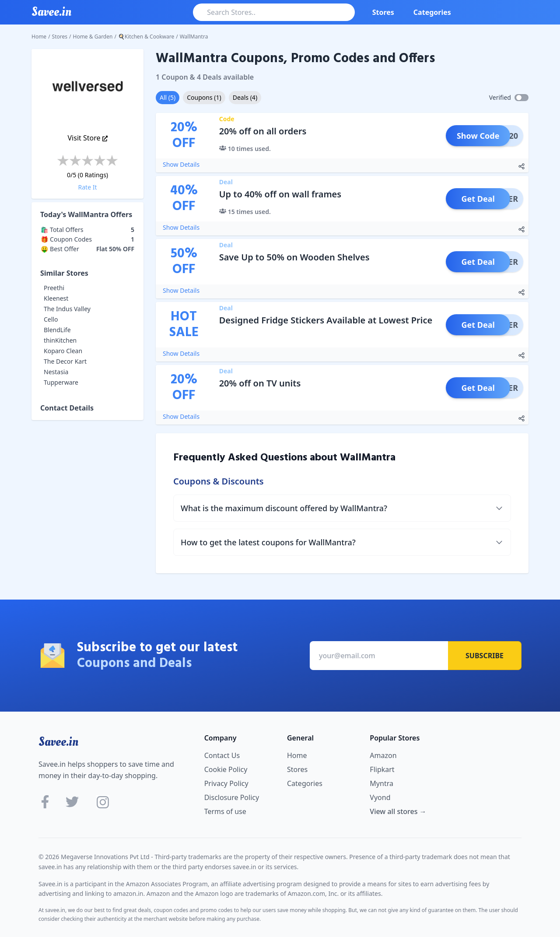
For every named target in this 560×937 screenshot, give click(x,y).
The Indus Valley (67, 309)
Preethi (54, 288)
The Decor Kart (65, 361)
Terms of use (225, 811)
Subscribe (485, 656)
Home (39, 37)
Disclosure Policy (232, 797)
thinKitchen (60, 340)
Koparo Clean (63, 351)
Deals (245, 97)
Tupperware (61, 382)
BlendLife (57, 330)
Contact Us (222, 755)
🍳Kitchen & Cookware (146, 37)
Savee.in (58, 742)
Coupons (204, 97)
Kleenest (56, 298)
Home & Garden (93, 37)
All (168, 97)
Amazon (383, 755)
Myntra (381, 783)
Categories (432, 12)
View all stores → (398, 811)
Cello (51, 319)
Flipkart (382, 769)
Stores (383, 12)
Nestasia (56, 372)
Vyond (380, 797)
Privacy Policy (226, 783)
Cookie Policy (226, 769)
